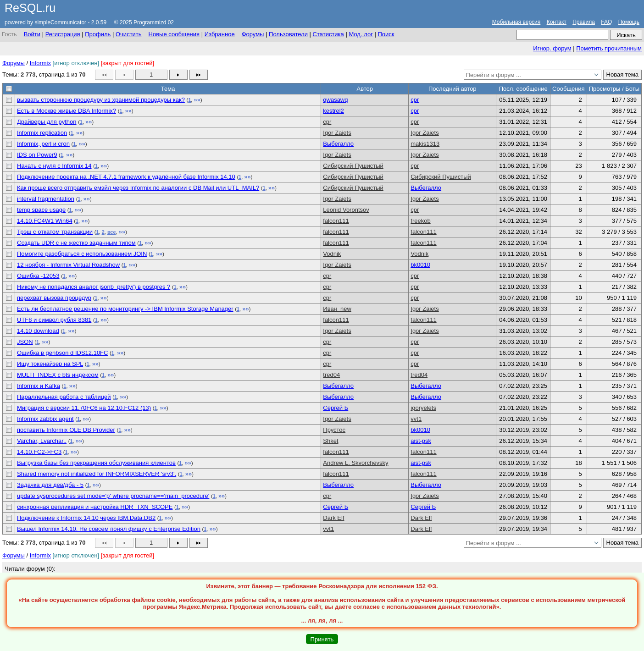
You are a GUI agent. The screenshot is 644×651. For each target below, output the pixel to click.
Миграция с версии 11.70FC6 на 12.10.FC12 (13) (84, 408)
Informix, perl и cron (43, 144)
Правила (584, 22)
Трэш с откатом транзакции (55, 232)
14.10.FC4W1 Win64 (45, 221)
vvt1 (416, 419)
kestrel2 (333, 111)
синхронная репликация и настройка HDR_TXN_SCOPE (95, 507)
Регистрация (63, 34)
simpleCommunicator (60, 22)
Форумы (253, 34)
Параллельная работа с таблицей (64, 397)
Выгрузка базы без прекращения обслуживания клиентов (96, 463)
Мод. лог (361, 34)
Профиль (98, 34)
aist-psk (421, 441)
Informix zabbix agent (45, 419)
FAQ (606, 22)
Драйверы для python (47, 122)
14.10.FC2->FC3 (39, 452)
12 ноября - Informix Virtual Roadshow (68, 265)
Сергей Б (336, 408)
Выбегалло (338, 144)
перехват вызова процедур (54, 298)
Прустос (334, 430)
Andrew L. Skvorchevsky (355, 463)
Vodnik (332, 254)
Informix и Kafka (39, 386)
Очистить (129, 34)
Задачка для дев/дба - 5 (50, 485)
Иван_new (337, 309)
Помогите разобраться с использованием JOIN (82, 254)
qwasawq (335, 100)
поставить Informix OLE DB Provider (66, 430)
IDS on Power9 (37, 155)
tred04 (331, 375)
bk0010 (420, 265)
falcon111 (336, 221)
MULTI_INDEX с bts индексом (58, 375)
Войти (32, 34)
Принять (322, 639)
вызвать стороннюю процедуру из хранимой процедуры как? (101, 100)
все (112, 232)
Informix (40, 63)
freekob (420, 221)
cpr (415, 100)
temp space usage (41, 210)
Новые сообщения (174, 34)
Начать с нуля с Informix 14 (54, 166)
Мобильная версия (516, 22)
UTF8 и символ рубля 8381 (54, 320)
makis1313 (425, 144)
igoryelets (423, 408)
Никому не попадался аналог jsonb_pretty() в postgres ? (94, 287)
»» (197, 100)
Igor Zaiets (337, 133)
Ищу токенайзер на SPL (50, 364)
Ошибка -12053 (38, 276)
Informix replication (42, 133)
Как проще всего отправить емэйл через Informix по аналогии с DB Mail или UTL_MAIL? (138, 188)
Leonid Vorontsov (346, 210)
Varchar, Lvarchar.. (42, 441)
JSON (25, 342)
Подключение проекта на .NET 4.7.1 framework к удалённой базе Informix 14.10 (126, 177)
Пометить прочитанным (609, 48)
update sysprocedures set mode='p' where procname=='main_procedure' (113, 496)
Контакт (557, 22)
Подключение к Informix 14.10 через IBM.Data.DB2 (86, 518)
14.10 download (38, 331)
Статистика (328, 34)
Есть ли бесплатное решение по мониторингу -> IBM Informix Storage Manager (125, 309)
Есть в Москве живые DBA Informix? (67, 111)
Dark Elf (333, 518)
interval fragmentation (46, 199)
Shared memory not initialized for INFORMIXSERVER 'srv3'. (97, 474)
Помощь (629, 22)
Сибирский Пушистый (353, 166)
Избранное (220, 34)
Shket (330, 441)
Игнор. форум (552, 48)
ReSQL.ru (30, 8)
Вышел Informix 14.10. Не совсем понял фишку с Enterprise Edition (109, 529)
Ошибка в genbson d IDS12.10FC (62, 353)
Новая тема (622, 74)
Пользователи (288, 34)
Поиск (386, 34)
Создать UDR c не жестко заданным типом (76, 243)
